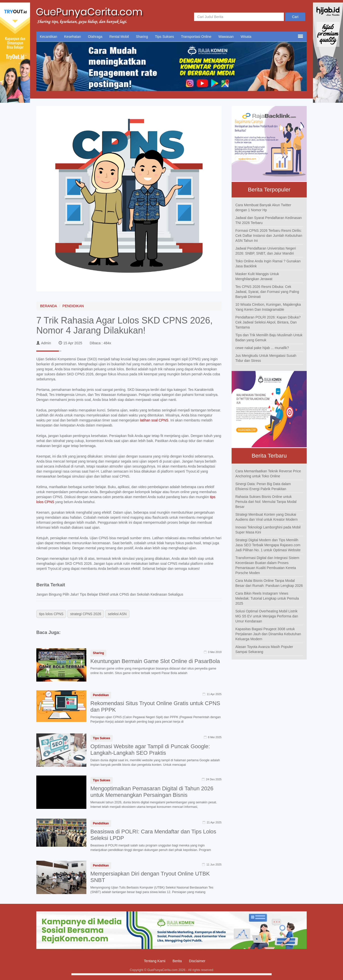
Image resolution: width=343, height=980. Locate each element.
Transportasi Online (196, 37)
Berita (177, 961)
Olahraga (95, 37)
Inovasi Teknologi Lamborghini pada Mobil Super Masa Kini (268, 530)
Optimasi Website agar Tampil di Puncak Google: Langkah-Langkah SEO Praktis (150, 750)
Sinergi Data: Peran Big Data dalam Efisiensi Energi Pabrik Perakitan (263, 486)
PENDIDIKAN (73, 306)
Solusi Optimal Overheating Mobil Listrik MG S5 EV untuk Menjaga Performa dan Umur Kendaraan (267, 616)
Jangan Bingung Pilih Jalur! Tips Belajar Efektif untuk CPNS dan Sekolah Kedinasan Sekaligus (110, 594)
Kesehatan (72, 37)
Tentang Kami (155, 961)
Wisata (246, 37)
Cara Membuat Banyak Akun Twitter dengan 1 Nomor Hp (263, 207)
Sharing (142, 37)
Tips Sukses (164, 37)
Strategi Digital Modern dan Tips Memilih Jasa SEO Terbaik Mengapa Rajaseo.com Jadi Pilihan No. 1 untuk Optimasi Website (268, 545)
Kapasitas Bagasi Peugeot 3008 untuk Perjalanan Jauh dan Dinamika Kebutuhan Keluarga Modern (268, 634)
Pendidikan (101, 695)
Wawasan (226, 37)
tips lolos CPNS (51, 614)
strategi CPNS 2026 (86, 614)
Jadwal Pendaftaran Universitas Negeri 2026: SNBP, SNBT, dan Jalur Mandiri (266, 251)
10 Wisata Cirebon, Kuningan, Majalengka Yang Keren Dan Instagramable (268, 307)
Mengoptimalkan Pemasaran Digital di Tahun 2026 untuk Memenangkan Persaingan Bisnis (152, 792)
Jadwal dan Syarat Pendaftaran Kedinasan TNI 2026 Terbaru (269, 220)
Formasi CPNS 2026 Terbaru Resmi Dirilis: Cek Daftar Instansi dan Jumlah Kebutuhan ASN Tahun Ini (269, 236)
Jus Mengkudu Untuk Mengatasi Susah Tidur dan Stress (266, 358)
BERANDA (49, 306)
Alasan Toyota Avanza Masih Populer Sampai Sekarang (264, 649)
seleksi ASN (117, 614)
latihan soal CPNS (154, 420)
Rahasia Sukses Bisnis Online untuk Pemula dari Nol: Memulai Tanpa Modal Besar (266, 502)
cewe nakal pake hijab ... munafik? (262, 348)
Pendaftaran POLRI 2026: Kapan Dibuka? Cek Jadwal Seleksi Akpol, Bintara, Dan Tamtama (268, 322)
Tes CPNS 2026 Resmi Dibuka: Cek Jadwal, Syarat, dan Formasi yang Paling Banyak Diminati (267, 292)
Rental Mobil (119, 37)
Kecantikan (48, 37)
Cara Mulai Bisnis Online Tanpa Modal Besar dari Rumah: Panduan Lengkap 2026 (269, 583)
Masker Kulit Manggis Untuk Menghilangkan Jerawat (257, 276)
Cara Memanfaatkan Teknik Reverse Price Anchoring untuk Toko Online (268, 474)
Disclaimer (197, 961)
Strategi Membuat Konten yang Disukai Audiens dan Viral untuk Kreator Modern (267, 517)
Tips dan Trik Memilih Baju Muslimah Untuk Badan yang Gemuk (269, 338)
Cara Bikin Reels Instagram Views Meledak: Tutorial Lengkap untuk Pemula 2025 (267, 598)
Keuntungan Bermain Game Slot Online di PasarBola (155, 661)
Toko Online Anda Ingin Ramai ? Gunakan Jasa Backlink (268, 264)
